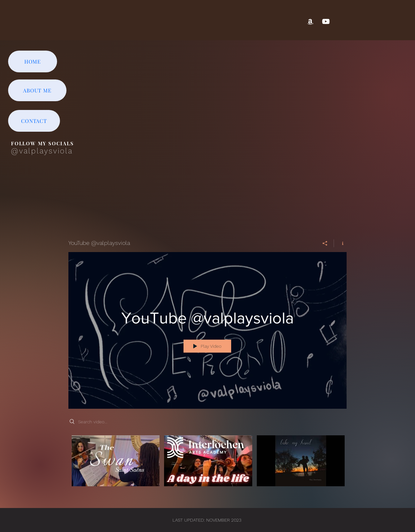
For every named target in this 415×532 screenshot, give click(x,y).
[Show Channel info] (340, 243)
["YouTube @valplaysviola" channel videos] (207, 465)
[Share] (325, 243)
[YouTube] (326, 21)
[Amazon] (310, 21)
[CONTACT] (34, 121)
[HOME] (33, 61)
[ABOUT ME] (37, 90)
